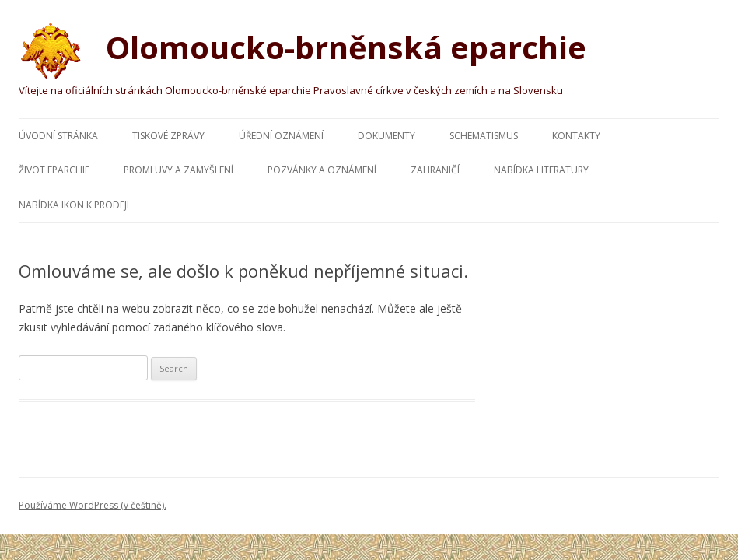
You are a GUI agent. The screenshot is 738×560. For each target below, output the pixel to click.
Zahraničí (435, 170)
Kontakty (576, 136)
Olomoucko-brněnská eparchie (303, 50)
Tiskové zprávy (168, 136)
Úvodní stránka (58, 136)
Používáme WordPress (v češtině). (93, 505)
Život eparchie (54, 170)
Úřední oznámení (281, 136)
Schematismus (484, 136)
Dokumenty (386, 136)
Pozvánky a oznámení (322, 170)
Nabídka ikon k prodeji (74, 205)
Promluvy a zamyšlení (178, 170)
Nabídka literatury (541, 170)
